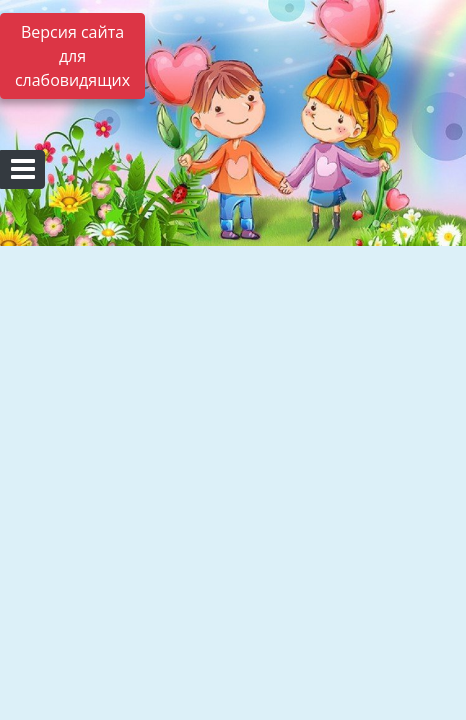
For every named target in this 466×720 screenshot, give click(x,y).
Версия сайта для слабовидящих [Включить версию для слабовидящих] (72, 56)
